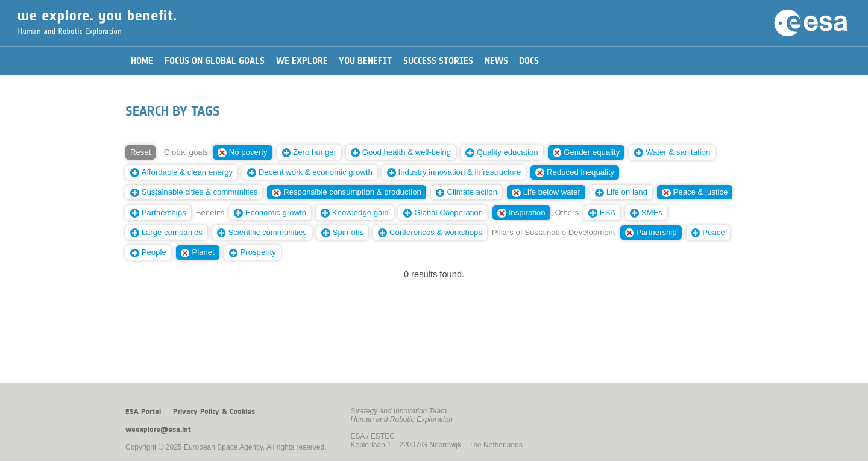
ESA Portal (143, 412)
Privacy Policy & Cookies (214, 412)
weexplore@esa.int (158, 430)
